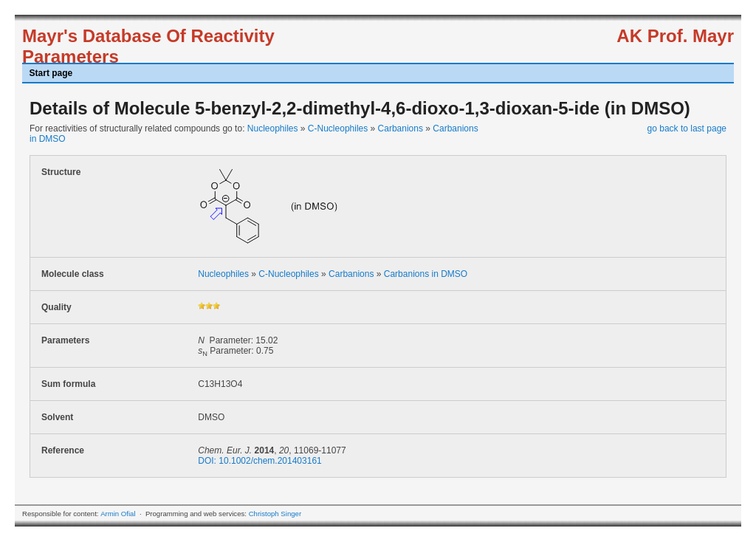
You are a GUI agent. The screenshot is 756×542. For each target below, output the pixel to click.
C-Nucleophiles (338, 128)
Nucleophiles (273, 128)
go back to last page (687, 128)
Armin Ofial (118, 514)
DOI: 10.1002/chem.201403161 (260, 461)
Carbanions (401, 128)
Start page (51, 73)
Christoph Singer (275, 514)
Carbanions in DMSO (426, 274)
